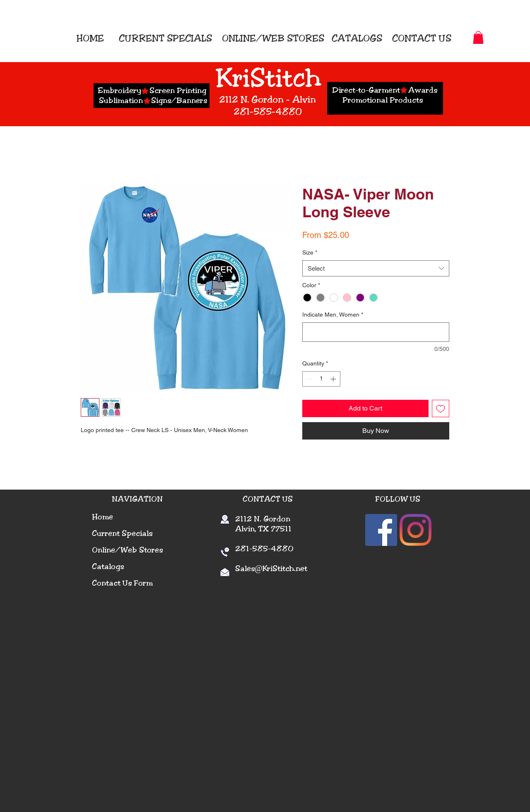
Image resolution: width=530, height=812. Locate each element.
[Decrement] (309, 379)
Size (310, 252)
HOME (93, 38)
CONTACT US (422, 38)
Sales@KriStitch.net (271, 569)
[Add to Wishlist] (441, 408)
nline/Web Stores (130, 550)
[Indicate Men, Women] (376, 332)
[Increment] (334, 379)
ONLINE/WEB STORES (273, 38)
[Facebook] (381, 530)
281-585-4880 (259, 549)
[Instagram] (416, 530)
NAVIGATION (137, 499)
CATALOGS (356, 38)
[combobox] (376, 268)
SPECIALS (189, 38)
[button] (478, 37)
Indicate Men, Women (333, 315)
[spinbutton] (321, 379)
